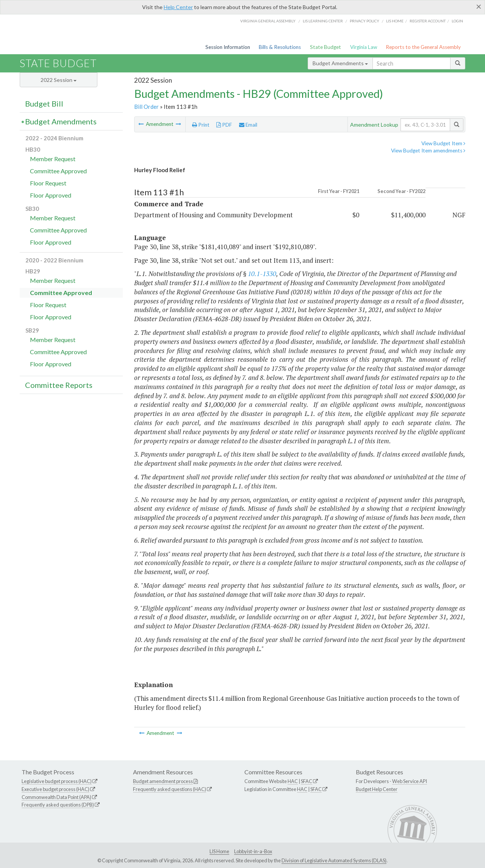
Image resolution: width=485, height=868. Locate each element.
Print (201, 125)
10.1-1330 (262, 274)
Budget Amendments (340, 63)
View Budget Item (443, 143)
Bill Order (146, 107)
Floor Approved (51, 195)
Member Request (53, 159)
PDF (224, 125)
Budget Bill (44, 104)
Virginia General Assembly (268, 21)
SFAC (307, 781)
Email (248, 125)
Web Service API (410, 781)
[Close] (479, 6)
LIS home (395, 21)
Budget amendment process (163, 781)
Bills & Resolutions (280, 47)
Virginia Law (364, 47)
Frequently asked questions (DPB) (58, 805)
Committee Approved (58, 171)
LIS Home (219, 851)
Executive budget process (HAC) (56, 789)
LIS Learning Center (323, 21)
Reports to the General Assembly (423, 47)
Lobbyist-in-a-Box (253, 851)
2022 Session (59, 80)
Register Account (428, 21)
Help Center (178, 7)
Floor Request (48, 183)
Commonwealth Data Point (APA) (56, 797)
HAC (293, 781)
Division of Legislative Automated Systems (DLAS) (334, 860)
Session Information (228, 47)
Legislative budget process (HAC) (57, 781)
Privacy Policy (365, 21)
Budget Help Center (377, 789)
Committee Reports (59, 385)
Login (457, 21)
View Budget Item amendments (428, 151)
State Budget (325, 47)
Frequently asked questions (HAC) (170, 789)
